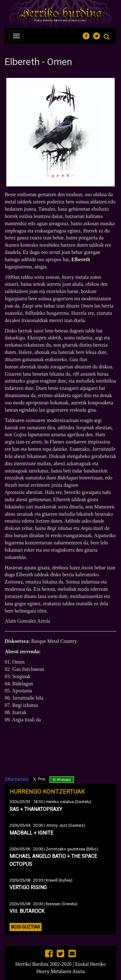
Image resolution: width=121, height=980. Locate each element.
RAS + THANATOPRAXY (36, 809)
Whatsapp (62, 780)
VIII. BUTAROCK (27, 911)
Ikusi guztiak (26, 927)
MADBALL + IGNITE (31, 833)
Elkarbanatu (17, 779)
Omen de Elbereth (60, 746)
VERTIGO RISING (28, 887)
